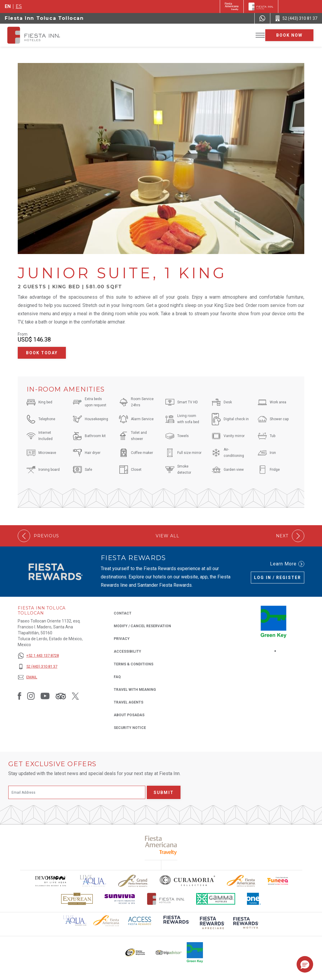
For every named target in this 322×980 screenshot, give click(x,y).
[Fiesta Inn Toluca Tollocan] (39, 35)
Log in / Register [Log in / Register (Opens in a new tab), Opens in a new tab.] (278, 578)
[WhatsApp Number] (262, 18)
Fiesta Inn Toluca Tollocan (44, 18)
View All (167, 536)
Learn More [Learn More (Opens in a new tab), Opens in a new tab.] (287, 564)
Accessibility (127, 651)
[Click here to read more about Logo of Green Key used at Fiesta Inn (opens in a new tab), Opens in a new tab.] (195, 952)
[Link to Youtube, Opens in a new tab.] (45, 696)
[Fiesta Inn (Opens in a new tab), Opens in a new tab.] (232, 7)
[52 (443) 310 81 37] (38, 667)
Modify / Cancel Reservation (142, 626)
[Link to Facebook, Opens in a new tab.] (19, 696)
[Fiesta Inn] (261, 7)
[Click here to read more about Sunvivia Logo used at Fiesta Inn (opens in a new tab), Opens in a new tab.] (120, 899)
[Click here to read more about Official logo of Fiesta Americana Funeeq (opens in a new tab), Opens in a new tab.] (278, 881)
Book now (290, 35)
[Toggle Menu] (260, 35)
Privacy (122, 638)
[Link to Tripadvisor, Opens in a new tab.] (61, 696)
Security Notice (130, 728)
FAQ (117, 677)
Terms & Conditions (134, 664)
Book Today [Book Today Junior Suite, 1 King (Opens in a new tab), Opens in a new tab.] (42, 353)
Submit (164, 793)
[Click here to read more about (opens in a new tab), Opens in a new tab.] (176, 924)
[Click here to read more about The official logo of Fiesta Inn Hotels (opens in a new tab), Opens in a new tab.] (166, 899)
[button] (305, 964)
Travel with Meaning (135, 690)
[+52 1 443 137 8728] (38, 656)
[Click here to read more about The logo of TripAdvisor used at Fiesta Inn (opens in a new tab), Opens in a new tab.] (169, 953)
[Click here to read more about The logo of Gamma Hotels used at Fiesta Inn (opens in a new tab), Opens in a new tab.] (216, 899)
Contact (123, 613)
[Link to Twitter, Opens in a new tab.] (75, 696)
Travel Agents (129, 702)
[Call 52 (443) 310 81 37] (296, 18)
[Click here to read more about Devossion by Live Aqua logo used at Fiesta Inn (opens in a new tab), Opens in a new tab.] (51, 881)
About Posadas (129, 715)
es (19, 6)
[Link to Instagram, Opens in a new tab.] (31, 696)
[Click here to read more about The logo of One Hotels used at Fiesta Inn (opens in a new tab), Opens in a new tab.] (254, 899)
